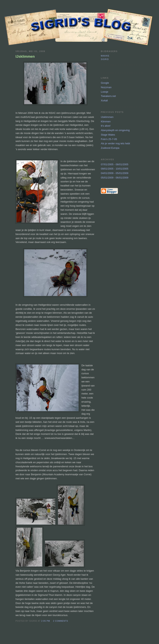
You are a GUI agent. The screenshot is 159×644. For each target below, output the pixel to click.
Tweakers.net (108, 96)
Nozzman (106, 87)
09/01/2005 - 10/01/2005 (115, 169)
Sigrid (105, 59)
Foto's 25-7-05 (109, 139)
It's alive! (106, 126)
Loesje (105, 92)
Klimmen (106, 121)
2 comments (60, 621)
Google (105, 83)
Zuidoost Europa (110, 148)
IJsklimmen (107, 117)
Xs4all (104, 101)
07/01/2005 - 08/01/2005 (115, 164)
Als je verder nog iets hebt (115, 143)
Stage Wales (108, 135)
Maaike (105, 56)
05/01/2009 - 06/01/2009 (115, 178)
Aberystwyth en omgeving (115, 130)
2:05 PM (46, 621)
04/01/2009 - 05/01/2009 (115, 173)
